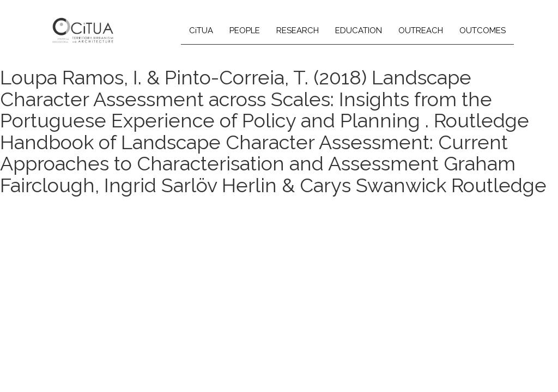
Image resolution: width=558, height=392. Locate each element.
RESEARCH (298, 30)
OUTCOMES (483, 30)
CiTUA (201, 30)
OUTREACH (421, 30)
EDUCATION (359, 30)
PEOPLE (245, 30)
